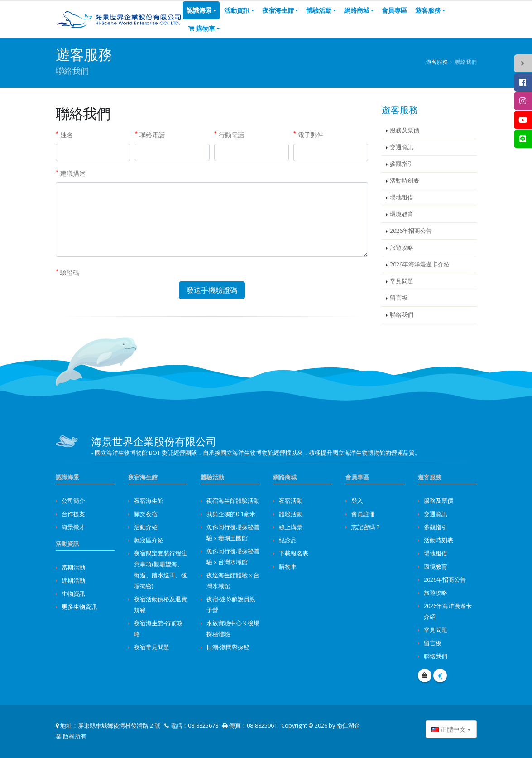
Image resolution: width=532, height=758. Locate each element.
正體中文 (449, 729)
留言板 (399, 298)
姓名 (64, 135)
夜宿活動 (291, 501)
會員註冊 (363, 514)
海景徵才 (73, 527)
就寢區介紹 (149, 540)
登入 (357, 501)
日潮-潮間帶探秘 (228, 647)
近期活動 (73, 581)
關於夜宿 (146, 514)
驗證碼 (67, 272)
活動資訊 (237, 10)
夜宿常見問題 (152, 647)
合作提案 (73, 514)
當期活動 (73, 567)
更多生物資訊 (79, 607)
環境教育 (402, 214)
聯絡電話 (150, 135)
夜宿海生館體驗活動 (233, 501)
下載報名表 (294, 553)
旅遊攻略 (402, 248)
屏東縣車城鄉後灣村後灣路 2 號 (119, 726)
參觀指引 (402, 164)
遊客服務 (428, 10)
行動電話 (229, 135)
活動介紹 (146, 527)
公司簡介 (73, 501)
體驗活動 (319, 10)
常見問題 (402, 281)
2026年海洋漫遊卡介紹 (420, 264)
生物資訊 (73, 594)
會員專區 (394, 10)
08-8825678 (203, 726)
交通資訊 (402, 147)
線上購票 (291, 527)
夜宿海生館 (278, 10)
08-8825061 (262, 726)
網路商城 (357, 10)
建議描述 (71, 173)
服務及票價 (405, 130)
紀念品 (288, 540)
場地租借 (402, 197)
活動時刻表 (405, 181)
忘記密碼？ (366, 527)
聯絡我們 (402, 315)
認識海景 (199, 10)
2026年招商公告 (411, 231)
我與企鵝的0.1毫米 (231, 514)
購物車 (202, 28)
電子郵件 (308, 135)
